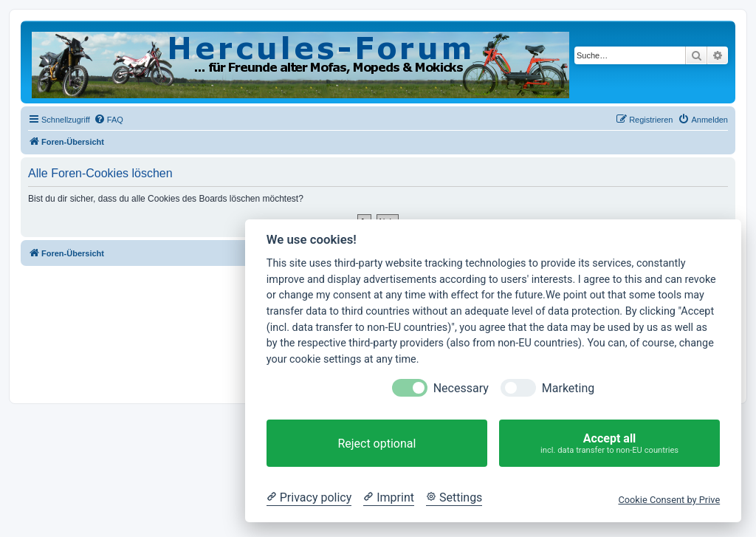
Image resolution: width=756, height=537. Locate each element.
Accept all (609, 444)
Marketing (568, 388)
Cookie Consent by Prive (669, 500)
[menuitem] (109, 120)
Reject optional (377, 444)
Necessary (461, 388)
